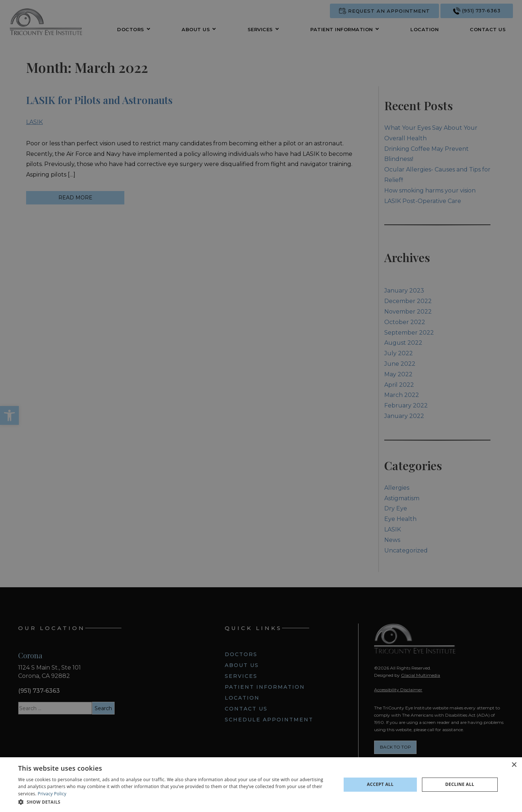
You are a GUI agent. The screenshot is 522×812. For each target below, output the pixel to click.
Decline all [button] (460, 784)
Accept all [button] (380, 784)
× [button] (514, 765)
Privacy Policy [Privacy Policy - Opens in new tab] (52, 794)
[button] (175, 802)
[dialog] (261, 785)
